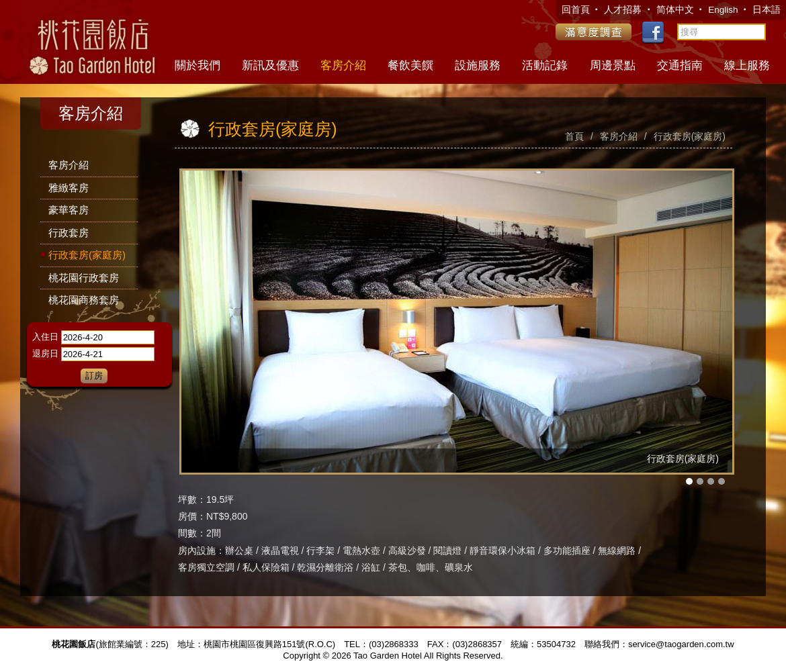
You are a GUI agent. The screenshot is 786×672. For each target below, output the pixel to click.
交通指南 (680, 65)
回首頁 (577, 10)
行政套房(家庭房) (87, 255)
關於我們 (198, 65)
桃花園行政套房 (84, 278)
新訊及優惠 (270, 65)
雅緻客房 (69, 188)
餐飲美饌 (410, 65)
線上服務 (747, 65)
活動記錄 (545, 65)
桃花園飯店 (91, 40)
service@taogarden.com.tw (681, 644)
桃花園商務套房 (84, 300)
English (724, 10)
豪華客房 (69, 210)
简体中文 (675, 10)
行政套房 (69, 233)
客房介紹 (343, 65)
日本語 (767, 10)
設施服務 (478, 65)
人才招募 (624, 10)
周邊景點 (613, 65)
